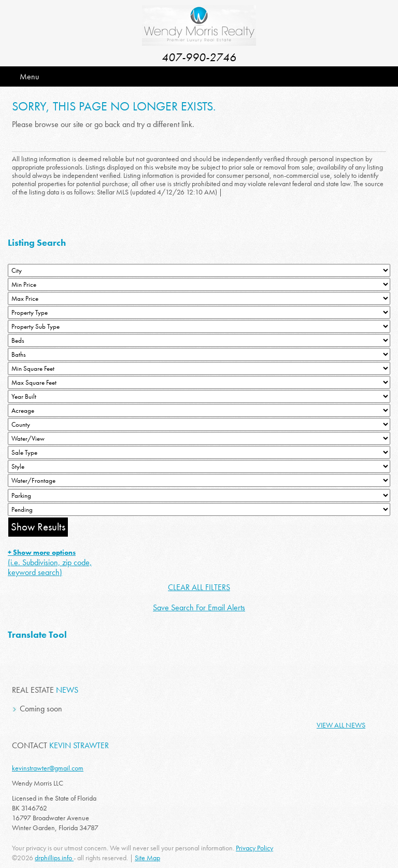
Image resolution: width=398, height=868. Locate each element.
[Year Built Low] (199, 396)
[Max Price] (199, 298)
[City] (199, 270)
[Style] (199, 466)
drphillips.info (54, 858)
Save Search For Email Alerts (199, 607)
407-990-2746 (199, 57)
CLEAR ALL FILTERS (199, 587)
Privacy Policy (254, 848)
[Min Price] (199, 284)
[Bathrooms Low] (199, 354)
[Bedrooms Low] (199, 340)
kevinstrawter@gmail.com (48, 768)
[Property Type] (199, 312)
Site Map (147, 858)
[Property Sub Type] (199, 326)
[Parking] (199, 495)
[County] (199, 424)
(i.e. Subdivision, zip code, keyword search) (50, 563)
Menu (29, 76)
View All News (341, 725)
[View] (199, 438)
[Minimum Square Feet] (199, 368)
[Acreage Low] (199, 410)
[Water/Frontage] (199, 480)
